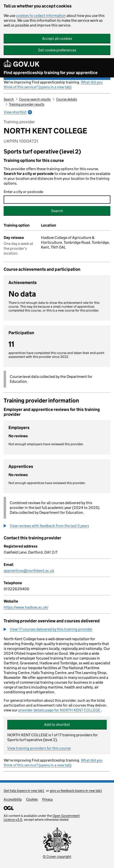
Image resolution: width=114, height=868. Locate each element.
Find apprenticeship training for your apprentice (51, 73)
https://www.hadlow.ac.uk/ (26, 607)
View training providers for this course (39, 748)
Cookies (32, 799)
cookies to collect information (41, 16)
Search (9, 99)
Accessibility (13, 799)
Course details (67, 99)
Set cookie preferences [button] (57, 50)
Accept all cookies (57, 38)
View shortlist (18, 112)
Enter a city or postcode (23, 192)
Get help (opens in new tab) (24, 791)
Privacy (47, 799)
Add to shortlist (57, 725)
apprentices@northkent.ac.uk (29, 571)
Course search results (35, 99)
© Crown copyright (57, 856)
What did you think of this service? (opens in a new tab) (53, 85)
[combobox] (57, 200)
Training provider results (27, 104)
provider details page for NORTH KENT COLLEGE (60, 710)
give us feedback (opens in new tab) (76, 791)
